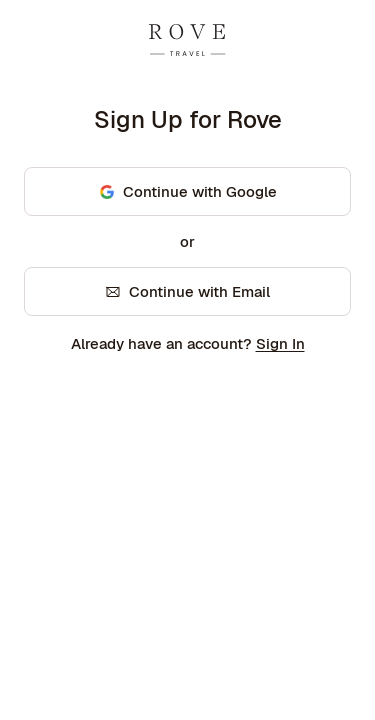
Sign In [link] (280, 343)
